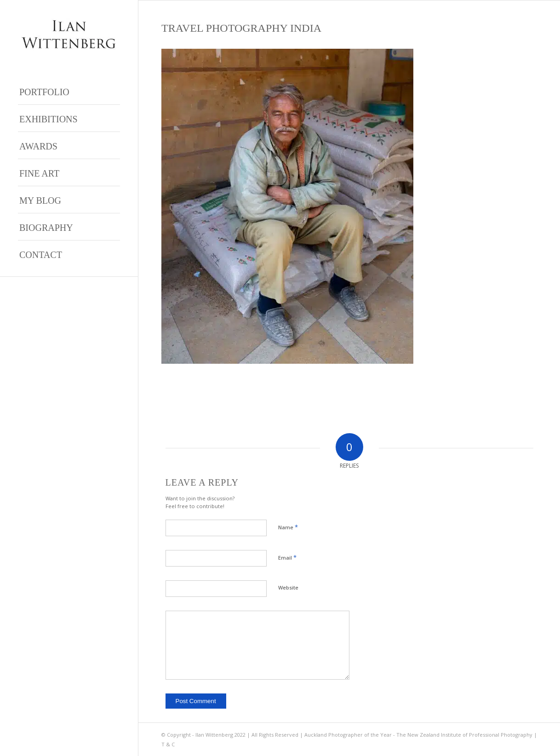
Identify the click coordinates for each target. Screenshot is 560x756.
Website (288, 587)
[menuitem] (69, 91)
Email (287, 557)
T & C (168, 744)
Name (288, 527)
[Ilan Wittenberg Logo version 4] (69, 34)
